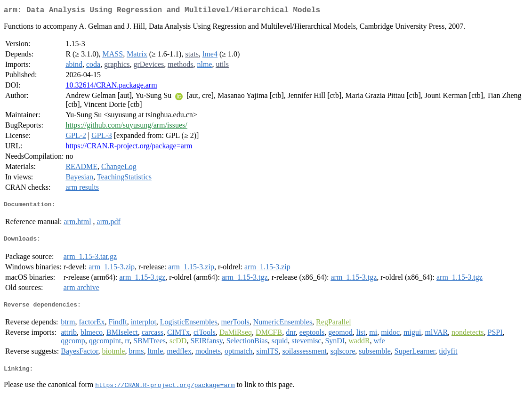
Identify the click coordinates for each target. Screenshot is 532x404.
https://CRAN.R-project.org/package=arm (129, 148)
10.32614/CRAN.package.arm (111, 87)
